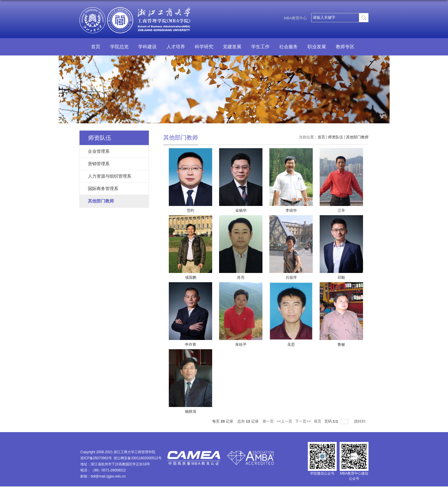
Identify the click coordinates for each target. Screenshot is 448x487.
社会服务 (288, 47)
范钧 (190, 210)
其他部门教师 (357, 137)
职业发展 (317, 47)
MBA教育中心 (295, 18)
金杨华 (241, 210)
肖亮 (241, 277)
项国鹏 (191, 277)
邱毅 (341, 277)
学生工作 (260, 47)
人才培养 (176, 47)
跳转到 (360, 421)
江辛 (341, 210)
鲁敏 (341, 344)
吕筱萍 (291, 277)
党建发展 (232, 47)
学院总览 (119, 47)
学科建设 (147, 47)
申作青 (191, 344)
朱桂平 (241, 344)
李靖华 (291, 210)
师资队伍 (336, 137)
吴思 (291, 344)
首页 (96, 47)
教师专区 (345, 47)
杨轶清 (191, 411)
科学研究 (204, 47)
